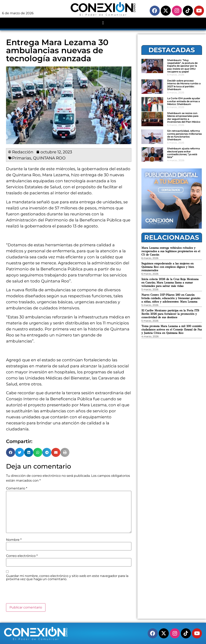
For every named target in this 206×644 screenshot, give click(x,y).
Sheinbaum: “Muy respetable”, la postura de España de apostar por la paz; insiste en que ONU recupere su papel (182, 66)
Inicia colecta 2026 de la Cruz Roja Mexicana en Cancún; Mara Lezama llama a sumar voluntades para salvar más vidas (170, 283)
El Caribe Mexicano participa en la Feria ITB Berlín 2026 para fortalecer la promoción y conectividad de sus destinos (170, 314)
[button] (103, 23)
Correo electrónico (22, 556)
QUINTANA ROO (49, 158)
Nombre (14, 540)
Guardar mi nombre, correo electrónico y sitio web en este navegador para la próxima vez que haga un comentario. (67, 578)
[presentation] (37, 593)
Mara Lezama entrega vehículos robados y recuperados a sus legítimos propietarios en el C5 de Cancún (171, 251)
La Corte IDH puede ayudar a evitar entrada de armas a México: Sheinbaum (184, 101)
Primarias (22, 158)
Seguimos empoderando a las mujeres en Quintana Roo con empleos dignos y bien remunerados (168, 267)
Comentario (17, 488)
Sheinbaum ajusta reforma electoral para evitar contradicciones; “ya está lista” (183, 153)
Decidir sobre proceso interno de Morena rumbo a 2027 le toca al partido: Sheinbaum (184, 85)
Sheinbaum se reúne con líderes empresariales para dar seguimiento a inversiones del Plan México (184, 117)
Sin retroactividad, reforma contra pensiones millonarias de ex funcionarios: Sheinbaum (184, 135)
